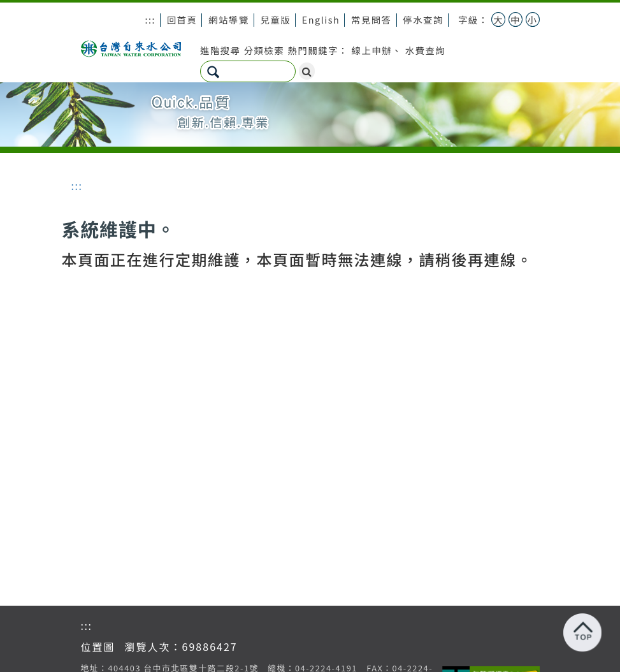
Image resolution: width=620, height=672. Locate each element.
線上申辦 (371, 50)
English (321, 19)
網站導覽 (229, 19)
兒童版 (275, 19)
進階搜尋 (220, 50)
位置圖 (98, 646)
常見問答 (371, 19)
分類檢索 (264, 50)
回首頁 (182, 19)
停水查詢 (423, 19)
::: (150, 19)
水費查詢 (426, 50)
